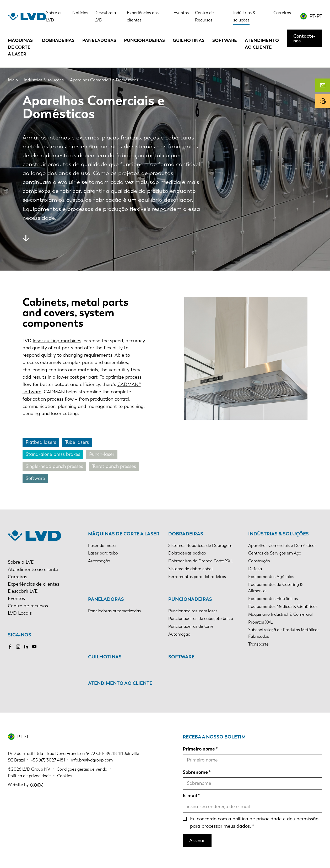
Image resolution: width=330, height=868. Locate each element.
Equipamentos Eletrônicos (273, 599)
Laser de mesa (102, 545)
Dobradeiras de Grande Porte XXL (201, 561)
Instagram (18, 647)
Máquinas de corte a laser (20, 47)
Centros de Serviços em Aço (275, 553)
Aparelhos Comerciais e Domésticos (282, 545)
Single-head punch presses (54, 466)
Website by (26, 785)
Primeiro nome (199, 749)
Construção (259, 561)
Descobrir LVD (23, 591)
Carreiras (282, 13)
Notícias (80, 13)
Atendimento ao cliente (262, 44)
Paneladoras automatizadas (114, 611)
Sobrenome (195, 772)
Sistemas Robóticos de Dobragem (200, 545)
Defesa (255, 569)
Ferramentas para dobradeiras (197, 577)
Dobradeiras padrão (187, 553)
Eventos (181, 13)
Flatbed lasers (41, 442)
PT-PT (316, 16)
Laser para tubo (103, 553)
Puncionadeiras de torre (191, 626)
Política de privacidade (29, 776)
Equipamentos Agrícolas (271, 577)
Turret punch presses (114, 466)
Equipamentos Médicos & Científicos (283, 606)
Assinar (197, 841)
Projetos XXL (260, 622)
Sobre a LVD (21, 562)
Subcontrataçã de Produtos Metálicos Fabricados (284, 633)
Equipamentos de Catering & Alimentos (275, 588)
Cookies (65, 776)
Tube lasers (77, 442)
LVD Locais (20, 613)
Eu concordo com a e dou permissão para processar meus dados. (254, 822)
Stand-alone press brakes (53, 454)
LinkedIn (26, 647)
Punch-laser (102, 454)
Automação (99, 561)
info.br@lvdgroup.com (92, 760)
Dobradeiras (58, 40)
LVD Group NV (36, 769)
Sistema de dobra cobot (191, 569)
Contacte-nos (304, 38)
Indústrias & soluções (278, 534)
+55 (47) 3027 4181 (48, 760)
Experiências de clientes (34, 584)
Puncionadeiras (144, 40)
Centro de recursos (28, 606)
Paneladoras (99, 40)
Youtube (34, 647)
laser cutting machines (57, 341)
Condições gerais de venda (82, 769)
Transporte (258, 644)
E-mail (190, 796)
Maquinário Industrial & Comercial (280, 614)
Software (225, 40)
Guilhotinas (189, 40)
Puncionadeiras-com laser (193, 611)
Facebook (10, 647)
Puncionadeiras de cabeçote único (201, 618)
